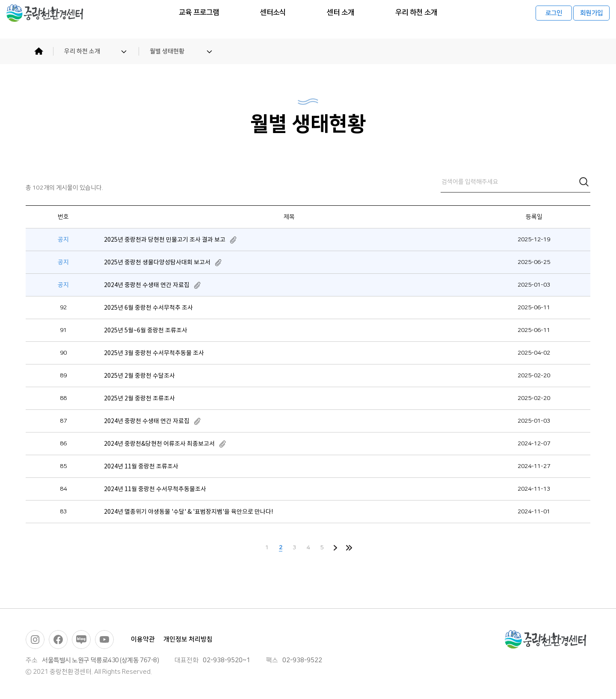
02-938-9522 (302, 660)
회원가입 (591, 19)
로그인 (554, 19)
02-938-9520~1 (227, 660)
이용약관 (143, 639)
